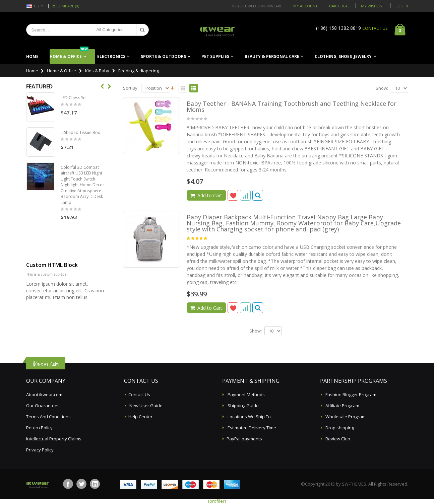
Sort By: (131, 88)
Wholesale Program (345, 417)
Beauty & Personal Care (272, 56)
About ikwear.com (44, 394)
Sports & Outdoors (163, 56)
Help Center (140, 417)
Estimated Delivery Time (251, 428)
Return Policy (39, 428)
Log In (402, 6)
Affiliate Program (342, 406)
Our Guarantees (43, 406)
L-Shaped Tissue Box (80, 132)
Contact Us (139, 394)
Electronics (111, 56)
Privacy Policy (40, 450)
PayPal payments (244, 439)
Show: (382, 88)
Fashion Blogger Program (350, 394)
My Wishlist (373, 6)
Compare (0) (65, 6)
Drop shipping (339, 428)
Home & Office (69, 54)
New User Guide (145, 406)
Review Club (337, 439)
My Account (305, 6)
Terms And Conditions (48, 417)
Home (32, 71)
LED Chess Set (74, 98)
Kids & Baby (97, 71)
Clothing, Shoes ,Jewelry (343, 56)
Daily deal (339, 6)
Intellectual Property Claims (54, 439)
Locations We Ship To (249, 417)
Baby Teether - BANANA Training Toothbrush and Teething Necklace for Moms (292, 106)
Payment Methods (246, 394)
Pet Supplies (215, 56)
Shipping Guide (243, 406)
